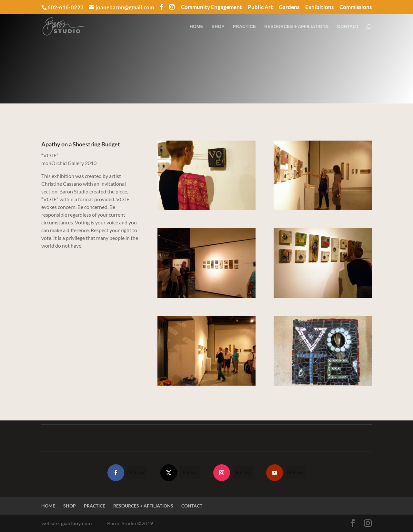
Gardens (289, 7)
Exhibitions (319, 7)
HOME (196, 27)
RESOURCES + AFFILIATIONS (297, 27)
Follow (137, 472)
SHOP (218, 27)
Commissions (356, 7)
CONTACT (348, 27)
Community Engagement (212, 7)
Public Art (260, 7)
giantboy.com (76, 523)
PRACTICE (245, 27)
